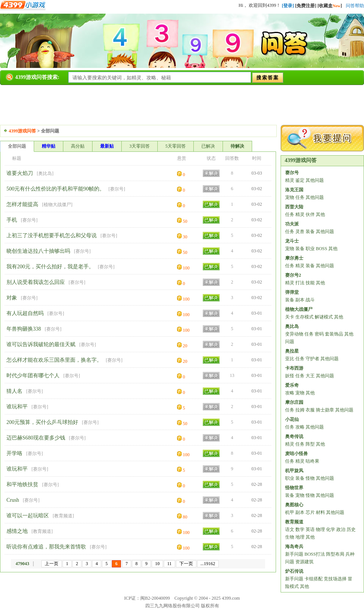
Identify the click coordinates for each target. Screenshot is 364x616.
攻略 (290, 393)
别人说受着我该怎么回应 (36, 282)
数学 (300, 529)
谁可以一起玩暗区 (28, 516)
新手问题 (294, 554)
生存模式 (304, 317)
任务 (300, 197)
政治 (341, 529)
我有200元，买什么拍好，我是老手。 (50, 267)
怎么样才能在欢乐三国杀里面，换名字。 (54, 360)
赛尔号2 (293, 275)
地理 (300, 537)
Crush (13, 500)
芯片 (310, 512)
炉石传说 (294, 571)
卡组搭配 (314, 579)
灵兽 (300, 232)
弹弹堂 (292, 292)
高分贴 (78, 146)
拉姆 (300, 410)
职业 (310, 249)
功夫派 (292, 224)
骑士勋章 (325, 410)
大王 (310, 376)
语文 (290, 529)
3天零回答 (140, 146)
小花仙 (292, 419)
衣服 (310, 410)
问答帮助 (355, 6)
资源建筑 (304, 562)
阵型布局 (335, 554)
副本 (300, 300)
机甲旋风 (294, 471)
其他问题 (315, 180)
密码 (319, 334)
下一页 (186, 564)
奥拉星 (292, 351)
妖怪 (290, 376)
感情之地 (17, 531)
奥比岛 (45, 173)
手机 (12, 220)
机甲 (290, 512)
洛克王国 (294, 190)
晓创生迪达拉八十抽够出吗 (38, 251)
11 (169, 564)
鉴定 (300, 180)
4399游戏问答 (22, 131)
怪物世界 (294, 488)
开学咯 (14, 453)
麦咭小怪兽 (297, 454)
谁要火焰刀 (20, 173)
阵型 (310, 444)
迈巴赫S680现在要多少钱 (36, 438)
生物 (290, 537)
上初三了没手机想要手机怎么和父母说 (52, 236)
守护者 (312, 359)
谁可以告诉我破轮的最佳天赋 (41, 344)
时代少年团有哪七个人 (33, 376)
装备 (310, 232)
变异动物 (294, 334)
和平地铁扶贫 (22, 484)
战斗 (310, 300)
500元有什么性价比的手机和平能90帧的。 (56, 189)
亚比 (290, 359)
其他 (320, 214)
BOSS (322, 249)
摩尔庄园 (294, 402)
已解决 (208, 146)
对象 (12, 298)
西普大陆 (294, 207)
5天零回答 (176, 146)
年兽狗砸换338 (24, 329)
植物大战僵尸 (57, 205)
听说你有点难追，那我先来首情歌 (46, 547)
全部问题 (17, 146)
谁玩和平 (17, 407)
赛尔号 (117, 189)
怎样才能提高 (22, 204)
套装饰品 (334, 334)
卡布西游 (294, 368)
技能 (310, 283)
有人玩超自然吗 (25, 313)
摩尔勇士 (294, 258)
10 (157, 564)
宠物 (290, 197)
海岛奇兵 (294, 547)
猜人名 (14, 391)
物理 (320, 529)
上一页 (52, 564)
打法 (300, 283)
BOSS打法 (315, 554)
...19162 (208, 564)
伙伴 (310, 214)
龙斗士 (292, 241)
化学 (331, 529)
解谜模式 (324, 317)
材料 (320, 512)
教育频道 (63, 516)
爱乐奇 (292, 385)
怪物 (310, 478)
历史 (351, 529)
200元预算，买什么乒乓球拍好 (42, 422)
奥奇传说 (294, 436)
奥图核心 (294, 505)
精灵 (290, 180)
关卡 (290, 317)
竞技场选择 (335, 579)
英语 (310, 529)
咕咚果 (312, 461)
